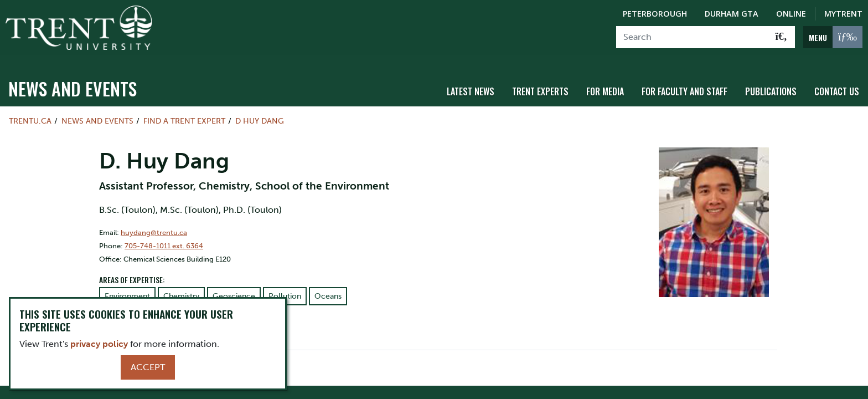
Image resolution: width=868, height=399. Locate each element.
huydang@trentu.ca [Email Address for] (154, 225)
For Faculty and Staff (684, 85)
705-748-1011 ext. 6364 (164, 239)
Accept (148, 367)
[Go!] (781, 37)
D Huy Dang (260, 114)
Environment (127, 290)
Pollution (285, 290)
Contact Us (837, 85)
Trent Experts (540, 85)
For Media (605, 85)
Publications (771, 85)
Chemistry (181, 290)
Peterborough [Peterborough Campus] (655, 14)
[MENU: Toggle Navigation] (833, 37)
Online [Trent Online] (791, 14)
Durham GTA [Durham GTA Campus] (732, 14)
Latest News (471, 85)
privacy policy (99, 344)
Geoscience (234, 290)
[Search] (692, 37)
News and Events (73, 82)
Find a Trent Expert (184, 114)
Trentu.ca (30, 114)
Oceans (328, 290)
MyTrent (843, 14)
